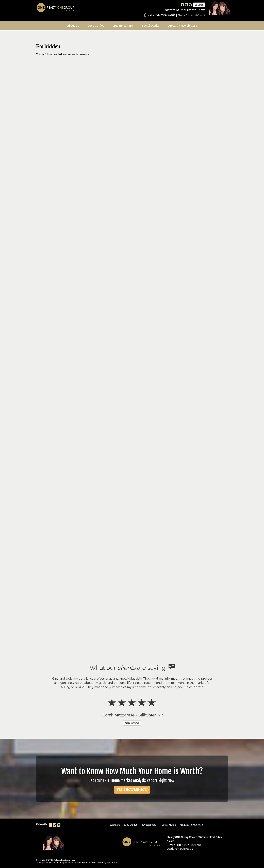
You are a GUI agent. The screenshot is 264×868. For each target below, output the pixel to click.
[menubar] (132, 26)
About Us (115, 825)
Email (199, 5)
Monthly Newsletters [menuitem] (183, 26)
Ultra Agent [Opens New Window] (112, 863)
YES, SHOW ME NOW (132, 790)
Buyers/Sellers (150, 825)
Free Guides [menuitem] (96, 26)
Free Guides (131, 825)
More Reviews (132, 723)
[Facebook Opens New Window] (182, 5)
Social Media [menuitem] (151, 26)
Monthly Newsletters (191, 825)
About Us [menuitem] (73, 26)
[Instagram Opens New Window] (190, 5)
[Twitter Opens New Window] (186, 5)
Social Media (169, 825)
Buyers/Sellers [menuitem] (123, 26)
